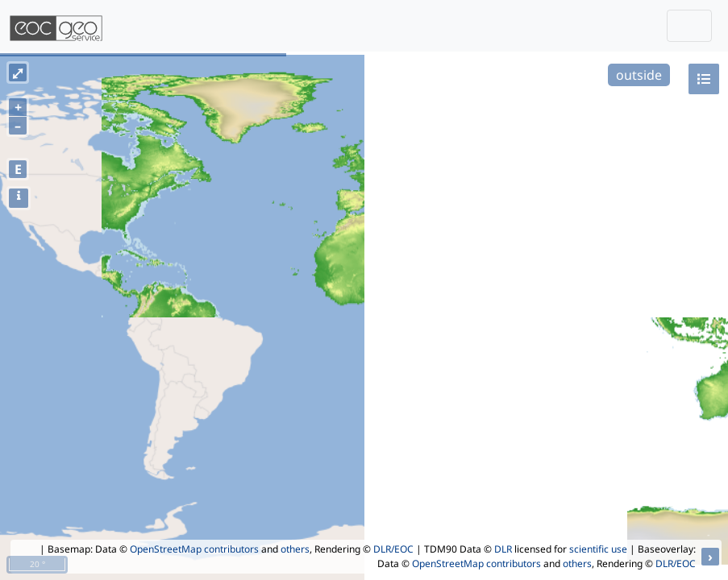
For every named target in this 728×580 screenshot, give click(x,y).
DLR (503, 549)
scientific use (598, 549)
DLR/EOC (393, 549)
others (295, 549)
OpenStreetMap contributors (194, 549)
